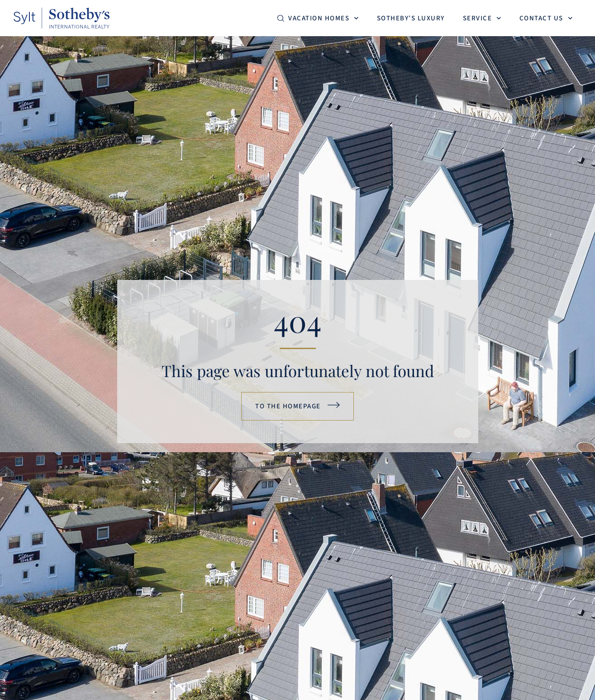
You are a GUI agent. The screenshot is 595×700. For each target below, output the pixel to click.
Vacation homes (324, 18)
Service (482, 18)
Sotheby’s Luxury (411, 18)
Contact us (546, 18)
